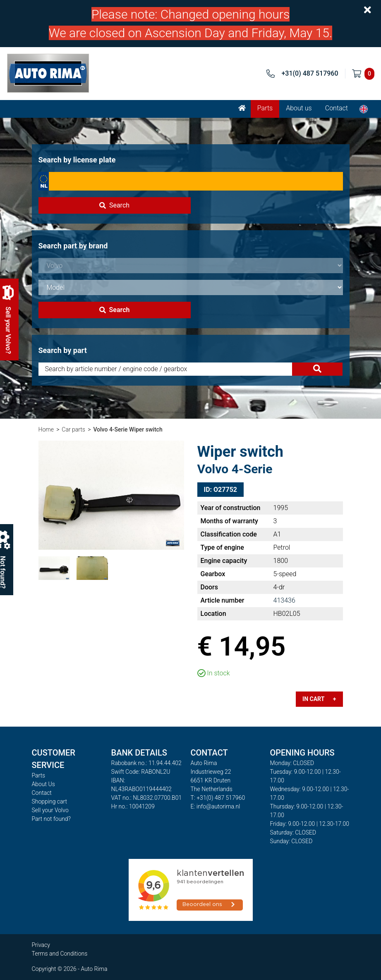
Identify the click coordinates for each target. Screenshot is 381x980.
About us (299, 108)
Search (114, 205)
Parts (265, 108)
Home (46, 429)
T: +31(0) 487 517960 (218, 798)
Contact (337, 108)
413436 (284, 600)
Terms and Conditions (60, 954)
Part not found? (51, 819)
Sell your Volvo (50, 810)
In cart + (319, 699)
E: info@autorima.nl (216, 806)
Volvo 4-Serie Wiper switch (128, 429)
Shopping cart (50, 801)
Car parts (73, 429)
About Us (43, 784)
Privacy (41, 945)
